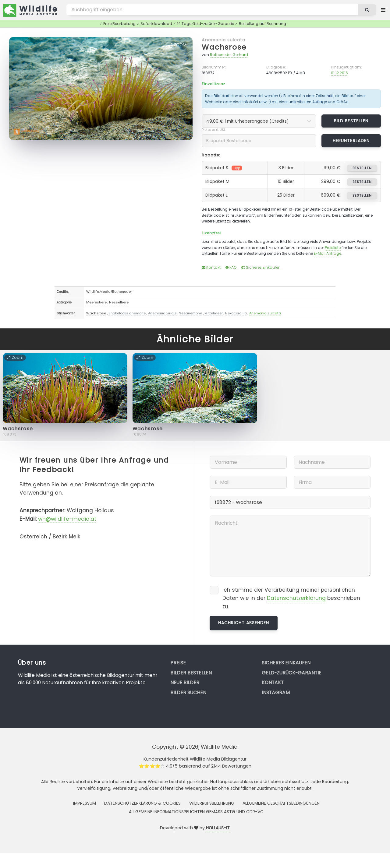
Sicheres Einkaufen (261, 267)
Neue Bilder (185, 682)
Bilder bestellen (191, 673)
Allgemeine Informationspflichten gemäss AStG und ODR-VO (196, 812)
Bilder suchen (188, 693)
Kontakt (211, 267)
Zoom (178, 45)
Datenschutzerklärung (296, 598)
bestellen (362, 168)
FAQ (231, 267)
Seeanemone (191, 313)
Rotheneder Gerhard (229, 55)
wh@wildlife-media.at (67, 519)
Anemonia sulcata (223, 40)
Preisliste (333, 248)
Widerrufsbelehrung (212, 803)
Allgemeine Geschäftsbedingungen (281, 803)
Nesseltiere (119, 302)
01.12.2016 (339, 73)
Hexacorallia (236, 313)
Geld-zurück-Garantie (292, 673)
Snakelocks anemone (127, 313)
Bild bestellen (351, 121)
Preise (178, 663)
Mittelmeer (214, 313)
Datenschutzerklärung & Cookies (142, 803)
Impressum (85, 803)
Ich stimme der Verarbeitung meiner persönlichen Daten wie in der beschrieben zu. (291, 598)
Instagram (276, 693)
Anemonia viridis (162, 313)
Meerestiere (96, 302)
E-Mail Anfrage (328, 253)
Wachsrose (224, 47)
